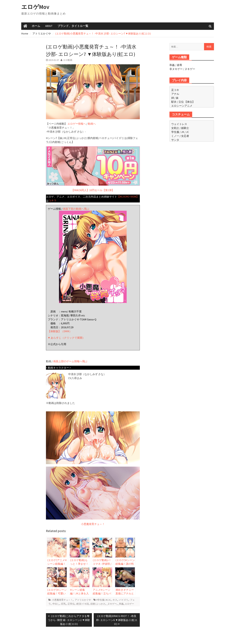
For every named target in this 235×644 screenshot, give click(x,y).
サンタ (175, 140)
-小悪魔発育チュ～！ (62, 600)
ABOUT (49, 26)
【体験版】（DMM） (60, 331)
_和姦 (121, 604)
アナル (175, 94)
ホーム (36, 26)
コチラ (53, 200)
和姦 (172, 65)
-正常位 (71, 604)
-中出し (56, 604)
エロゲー (129, 604)
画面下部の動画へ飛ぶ (76, 209)
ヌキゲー (190, 69)
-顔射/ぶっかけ (98, 604)
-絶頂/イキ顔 (82, 604)
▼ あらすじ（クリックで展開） (66, 338)
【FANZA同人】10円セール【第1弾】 (93, 169)
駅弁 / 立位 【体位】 (183, 102)
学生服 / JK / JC (180, 132)
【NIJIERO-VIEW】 (128, 197)
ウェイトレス (179, 124)
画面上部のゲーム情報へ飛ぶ (70, 361)
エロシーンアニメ (182, 106)
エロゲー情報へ (77, 124)
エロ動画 (68, 60)
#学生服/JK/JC (104, 600)
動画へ (92, 124)
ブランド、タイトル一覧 (73, 26)
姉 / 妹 (175, 98)
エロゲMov (35, 7)
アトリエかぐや (83, 600)
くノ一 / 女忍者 (180, 136)
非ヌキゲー (176, 69)
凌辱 (179, 65)
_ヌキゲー (112, 604)
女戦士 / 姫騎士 (180, 128)
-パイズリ (123, 600)
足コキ (175, 90)
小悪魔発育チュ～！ (93, 524)
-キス (115, 600)
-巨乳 (63, 604)
